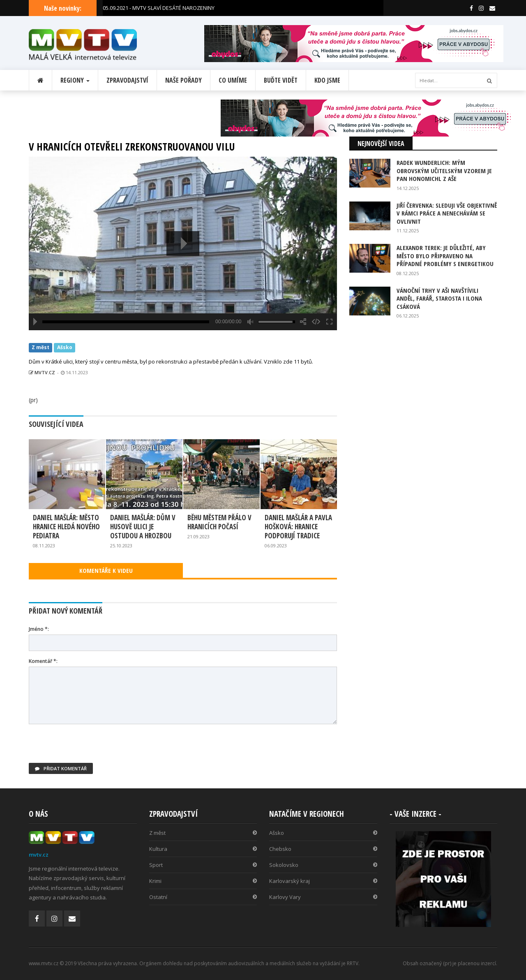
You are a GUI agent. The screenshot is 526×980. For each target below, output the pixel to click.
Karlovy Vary (323, 897)
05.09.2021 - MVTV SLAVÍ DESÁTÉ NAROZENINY (159, 8)
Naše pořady (183, 80)
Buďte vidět (281, 80)
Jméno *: (39, 629)
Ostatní (203, 897)
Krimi (203, 881)
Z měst (40, 348)
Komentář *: (43, 661)
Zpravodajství (127, 80)
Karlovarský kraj (323, 881)
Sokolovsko (323, 865)
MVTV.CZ (42, 372)
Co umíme (233, 80)
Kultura (203, 849)
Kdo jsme (327, 80)
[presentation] (91, 747)
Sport (203, 865)
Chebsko (323, 849)
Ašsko (65, 348)
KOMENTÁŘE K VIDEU (106, 570)
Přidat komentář (61, 768)
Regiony (75, 80)
